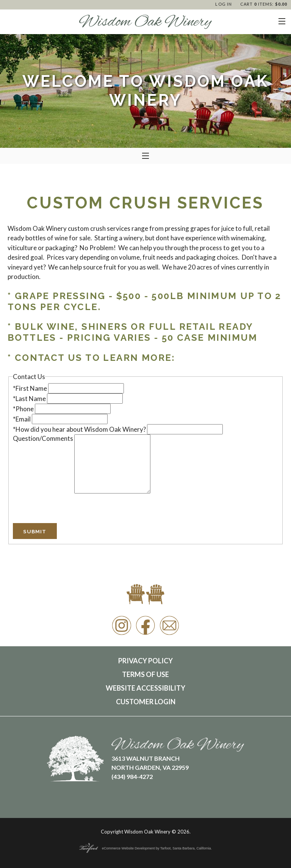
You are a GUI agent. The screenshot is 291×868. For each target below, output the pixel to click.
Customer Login (146, 702)
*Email (22, 419)
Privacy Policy (145, 661)
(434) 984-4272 (132, 776)
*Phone (24, 409)
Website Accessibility (145, 688)
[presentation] (70, 508)
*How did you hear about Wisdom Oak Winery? (80, 429)
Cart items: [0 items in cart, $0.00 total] (264, 4)
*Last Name (30, 399)
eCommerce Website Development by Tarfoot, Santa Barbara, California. (145, 848)
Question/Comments (44, 438)
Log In (224, 4)
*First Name (31, 388)
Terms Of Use (145, 674)
